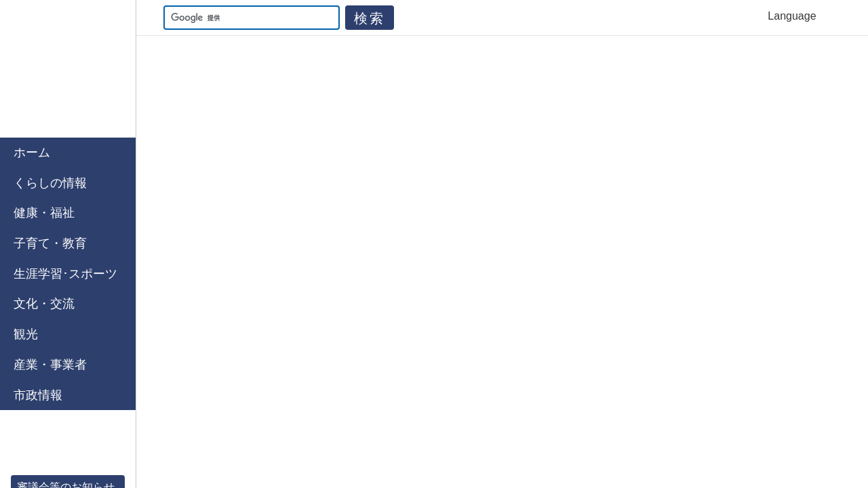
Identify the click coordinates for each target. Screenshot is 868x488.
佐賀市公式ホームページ (68, 69)
